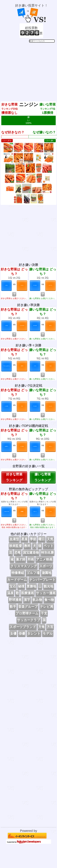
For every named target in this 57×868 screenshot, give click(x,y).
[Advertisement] (28, 70)
